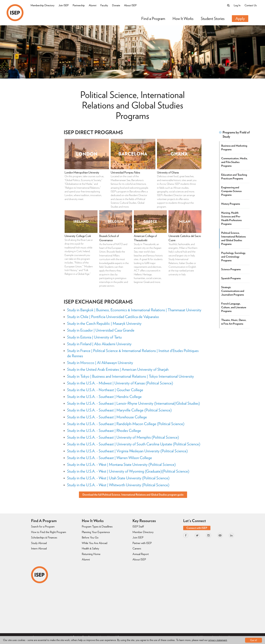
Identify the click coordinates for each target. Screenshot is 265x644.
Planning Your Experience (96, 532)
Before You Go (90, 537)
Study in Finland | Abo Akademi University (99, 344)
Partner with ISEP (142, 543)
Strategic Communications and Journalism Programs (233, 291)
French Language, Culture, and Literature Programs (234, 307)
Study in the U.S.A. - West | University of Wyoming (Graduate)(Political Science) (128, 471)
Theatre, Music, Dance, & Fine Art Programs (234, 322)
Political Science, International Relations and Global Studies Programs (234, 238)
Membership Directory (43, 5)
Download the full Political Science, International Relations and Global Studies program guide (133, 495)
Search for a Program (43, 526)
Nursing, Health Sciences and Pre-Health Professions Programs (232, 218)
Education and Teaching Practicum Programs (234, 177)
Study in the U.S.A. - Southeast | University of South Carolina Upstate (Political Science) (134, 444)
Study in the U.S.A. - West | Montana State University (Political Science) (121, 464)
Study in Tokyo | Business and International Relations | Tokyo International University (130, 376)
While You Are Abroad (95, 543)
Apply (240, 18)
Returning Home (91, 554)
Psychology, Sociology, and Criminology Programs (234, 257)
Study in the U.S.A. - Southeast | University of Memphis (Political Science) (123, 437)
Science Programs (231, 269)
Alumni (93, 5)
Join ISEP (64, 5)
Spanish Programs (231, 278)
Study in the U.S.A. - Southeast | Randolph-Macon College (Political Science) (126, 424)
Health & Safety (90, 548)
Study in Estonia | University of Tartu (94, 337)
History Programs (231, 204)
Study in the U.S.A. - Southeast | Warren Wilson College (110, 458)
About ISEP (130, 5)
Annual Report (141, 554)
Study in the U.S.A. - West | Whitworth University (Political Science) (118, 485)
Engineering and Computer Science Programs (232, 191)
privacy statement (218, 640)
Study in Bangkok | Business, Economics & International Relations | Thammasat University (134, 310)
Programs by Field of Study (234, 134)
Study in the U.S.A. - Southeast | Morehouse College (107, 417)
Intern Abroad (39, 548)
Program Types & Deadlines (97, 526)
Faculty (104, 5)
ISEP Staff (138, 526)
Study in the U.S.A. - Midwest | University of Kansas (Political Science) (120, 383)
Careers (137, 548)
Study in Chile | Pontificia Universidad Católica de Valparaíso (113, 317)
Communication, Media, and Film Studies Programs (235, 162)
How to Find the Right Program (49, 532)
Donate (116, 5)
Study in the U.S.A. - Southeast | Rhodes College (104, 431)
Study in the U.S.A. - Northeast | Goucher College (105, 390)
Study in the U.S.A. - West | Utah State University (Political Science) (118, 478)
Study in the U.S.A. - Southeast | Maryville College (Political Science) (119, 410)
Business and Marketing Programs (234, 148)
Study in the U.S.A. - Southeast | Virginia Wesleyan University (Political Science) (127, 451)
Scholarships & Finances (44, 537)
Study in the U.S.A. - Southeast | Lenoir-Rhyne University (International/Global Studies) (134, 403)
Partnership (79, 5)
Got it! (254, 640)
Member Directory (143, 532)
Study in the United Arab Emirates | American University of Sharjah (118, 369)
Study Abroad (39, 543)
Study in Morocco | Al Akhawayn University (100, 363)
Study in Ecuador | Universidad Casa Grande (101, 330)
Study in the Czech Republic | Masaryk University (104, 323)
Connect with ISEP (197, 528)
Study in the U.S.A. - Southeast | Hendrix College (104, 397)
